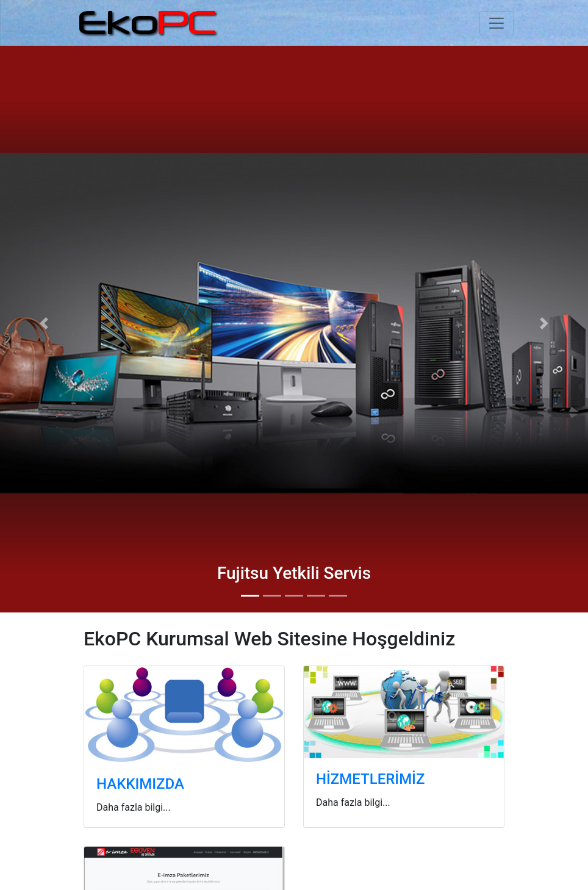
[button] (44, 323)
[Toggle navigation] (497, 23)
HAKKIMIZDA (140, 784)
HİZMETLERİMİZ (370, 779)
